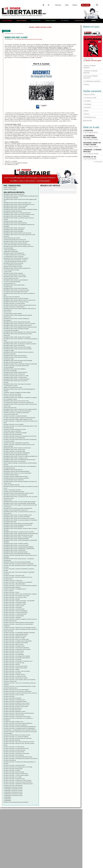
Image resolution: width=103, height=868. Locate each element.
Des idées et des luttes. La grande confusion (14, 765)
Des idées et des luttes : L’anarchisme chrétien (15, 604)
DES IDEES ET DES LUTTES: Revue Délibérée (15, 369)
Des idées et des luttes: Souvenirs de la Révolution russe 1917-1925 (20, 436)
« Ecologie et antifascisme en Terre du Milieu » (15, 255)
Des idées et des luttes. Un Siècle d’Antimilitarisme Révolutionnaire (20, 727)
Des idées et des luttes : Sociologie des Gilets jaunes (16, 413)
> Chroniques (87, 104)
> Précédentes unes (89, 117)
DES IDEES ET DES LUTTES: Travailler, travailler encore (17, 268)
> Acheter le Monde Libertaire (89, 67)
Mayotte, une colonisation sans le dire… (13, 387)
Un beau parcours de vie (9, 283)
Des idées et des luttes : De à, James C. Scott (20, 426)
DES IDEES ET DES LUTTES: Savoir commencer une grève (18, 342)
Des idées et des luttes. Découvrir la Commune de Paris (17, 735)
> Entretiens (87, 107)
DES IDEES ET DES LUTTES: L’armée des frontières (16, 298)
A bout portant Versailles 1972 (11, 414)
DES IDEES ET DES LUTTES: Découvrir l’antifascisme (16, 216)
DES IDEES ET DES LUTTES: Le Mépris (13, 221)
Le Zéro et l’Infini (8, 272)
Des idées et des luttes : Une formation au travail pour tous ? (18, 661)
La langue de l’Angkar (9, 350)
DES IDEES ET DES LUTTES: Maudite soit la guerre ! (16, 258)
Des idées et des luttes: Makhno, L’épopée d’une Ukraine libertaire (19, 418)
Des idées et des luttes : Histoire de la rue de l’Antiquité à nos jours (20, 628)
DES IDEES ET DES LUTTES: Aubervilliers (14, 230)
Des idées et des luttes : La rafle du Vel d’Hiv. (14, 675)
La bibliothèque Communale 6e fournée (13, 792)
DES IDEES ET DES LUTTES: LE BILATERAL (14, 345)
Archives (94, 21)
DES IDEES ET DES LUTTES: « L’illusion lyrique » (15, 377)
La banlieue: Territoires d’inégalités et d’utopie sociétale (17, 392)
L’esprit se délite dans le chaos (11, 278)
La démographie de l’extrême (11, 386)
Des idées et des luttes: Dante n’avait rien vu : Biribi (16, 376)
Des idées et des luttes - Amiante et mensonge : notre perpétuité (19, 601)
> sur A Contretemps (90, 158)
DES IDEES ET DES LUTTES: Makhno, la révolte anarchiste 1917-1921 (20, 505)
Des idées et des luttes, (9, 696)
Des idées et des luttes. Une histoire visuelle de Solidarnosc (18, 723)
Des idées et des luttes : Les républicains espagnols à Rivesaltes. (19, 633)
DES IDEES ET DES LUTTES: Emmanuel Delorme (15, 372)
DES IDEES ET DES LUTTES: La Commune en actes (16, 302)
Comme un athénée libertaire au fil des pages (14, 275)
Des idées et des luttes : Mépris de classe (14, 644)
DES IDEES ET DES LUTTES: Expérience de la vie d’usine (17, 233)
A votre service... (8, 507)
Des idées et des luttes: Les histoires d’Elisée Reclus (16, 366)
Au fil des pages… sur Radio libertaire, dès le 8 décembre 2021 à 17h (20, 730)
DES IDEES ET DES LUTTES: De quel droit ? (14, 194)
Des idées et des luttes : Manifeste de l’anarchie (15, 636)
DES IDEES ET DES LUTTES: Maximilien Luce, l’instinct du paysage (20, 332)
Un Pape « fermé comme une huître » (12, 490)
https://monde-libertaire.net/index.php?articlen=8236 (28, 39)
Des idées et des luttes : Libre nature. (13, 673)
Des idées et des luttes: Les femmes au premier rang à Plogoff (18, 564)
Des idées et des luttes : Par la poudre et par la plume (16, 596)
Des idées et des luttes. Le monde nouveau (14, 747)
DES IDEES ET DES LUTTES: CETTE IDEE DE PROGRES (17, 562)
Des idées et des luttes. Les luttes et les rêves (15, 750)
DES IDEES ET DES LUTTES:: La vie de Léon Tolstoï (16, 545)
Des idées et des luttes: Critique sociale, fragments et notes (18, 419)
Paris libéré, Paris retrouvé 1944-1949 (13, 434)
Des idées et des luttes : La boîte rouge (13, 581)
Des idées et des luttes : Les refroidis (13, 659)
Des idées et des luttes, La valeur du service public (16, 706)
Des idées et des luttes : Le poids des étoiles (14, 451)
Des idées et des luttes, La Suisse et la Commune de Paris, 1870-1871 (20, 693)
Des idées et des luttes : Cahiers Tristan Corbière (15, 668)
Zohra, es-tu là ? (7, 312)
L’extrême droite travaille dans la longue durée (15, 240)
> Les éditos (87, 101)
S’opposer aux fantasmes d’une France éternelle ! (16, 243)
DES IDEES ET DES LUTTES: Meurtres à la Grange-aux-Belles (18, 523)
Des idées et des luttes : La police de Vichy (14, 663)
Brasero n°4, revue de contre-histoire (12, 394)
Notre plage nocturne (9, 428)
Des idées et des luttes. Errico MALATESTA (14, 752)
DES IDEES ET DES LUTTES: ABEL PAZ (13, 470)
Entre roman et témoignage (10, 371)
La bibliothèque (7, 797)
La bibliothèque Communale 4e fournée (13, 795)
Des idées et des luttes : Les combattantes (14, 654)
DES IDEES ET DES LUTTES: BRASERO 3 (14, 527)
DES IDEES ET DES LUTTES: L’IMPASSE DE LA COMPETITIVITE (19, 549)
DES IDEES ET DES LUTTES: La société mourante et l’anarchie (19, 532)
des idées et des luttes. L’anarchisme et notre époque (16, 753)
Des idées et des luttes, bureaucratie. (12, 698)
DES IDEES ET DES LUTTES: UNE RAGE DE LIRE (15, 552)
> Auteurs (86, 114)
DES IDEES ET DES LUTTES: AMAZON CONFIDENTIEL (17, 453)
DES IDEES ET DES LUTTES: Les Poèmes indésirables (17, 517)
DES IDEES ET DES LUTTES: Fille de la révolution (16, 357)
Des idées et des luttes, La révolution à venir (14, 700)
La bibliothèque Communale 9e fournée (13, 787)
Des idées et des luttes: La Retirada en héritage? (15, 433)
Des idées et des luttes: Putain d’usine (13, 362)
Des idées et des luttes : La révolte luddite (14, 616)
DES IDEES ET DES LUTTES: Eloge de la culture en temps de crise (19, 300)
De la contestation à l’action (10, 399)
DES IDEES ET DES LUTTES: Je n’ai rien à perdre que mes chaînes (20, 502)
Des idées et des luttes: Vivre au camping (14, 424)
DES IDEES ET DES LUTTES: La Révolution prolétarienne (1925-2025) (20, 364)
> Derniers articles (89, 94)
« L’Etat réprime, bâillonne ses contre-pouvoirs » (15, 261)
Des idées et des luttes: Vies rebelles (12, 396)
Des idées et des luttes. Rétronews (12, 740)
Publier (67, 5)
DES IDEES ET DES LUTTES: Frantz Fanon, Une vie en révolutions (19, 324)
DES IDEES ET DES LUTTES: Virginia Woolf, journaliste (17, 322)
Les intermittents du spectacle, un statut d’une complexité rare (19, 403)
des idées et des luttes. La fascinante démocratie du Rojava (18, 757)
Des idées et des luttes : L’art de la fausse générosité (16, 648)
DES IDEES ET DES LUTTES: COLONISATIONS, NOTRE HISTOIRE (19, 503)
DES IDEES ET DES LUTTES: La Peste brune (14, 228)
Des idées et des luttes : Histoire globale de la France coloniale (19, 622)
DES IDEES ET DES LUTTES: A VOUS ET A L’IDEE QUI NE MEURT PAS (20, 456)
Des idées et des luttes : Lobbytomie (12, 617)
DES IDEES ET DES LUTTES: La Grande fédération (16, 280)
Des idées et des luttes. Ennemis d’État (13, 769)
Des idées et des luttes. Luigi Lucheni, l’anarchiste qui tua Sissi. (19, 742)
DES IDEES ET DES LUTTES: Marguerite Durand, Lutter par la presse (20, 327)
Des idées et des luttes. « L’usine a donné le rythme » (16, 775)
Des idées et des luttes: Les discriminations (14, 307)
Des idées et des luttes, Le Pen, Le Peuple (14, 695)
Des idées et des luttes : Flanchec (12, 664)
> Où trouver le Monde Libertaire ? (90, 77)
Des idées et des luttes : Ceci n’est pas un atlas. (15, 597)
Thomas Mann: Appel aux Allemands (12, 431)
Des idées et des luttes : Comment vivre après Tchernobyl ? (18, 782)
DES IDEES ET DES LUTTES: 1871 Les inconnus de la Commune (19, 518)
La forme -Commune (8, 591)
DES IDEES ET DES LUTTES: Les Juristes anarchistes (17, 379)
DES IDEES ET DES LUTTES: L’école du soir (14, 374)
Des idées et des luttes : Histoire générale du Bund (16, 634)
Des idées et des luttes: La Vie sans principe (14, 303)
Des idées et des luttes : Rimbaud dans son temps (16, 476)
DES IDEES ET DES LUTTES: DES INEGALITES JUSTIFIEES (18, 361)
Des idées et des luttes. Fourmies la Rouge (14, 772)
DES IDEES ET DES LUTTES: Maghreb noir (14, 253)
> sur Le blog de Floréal (91, 138)
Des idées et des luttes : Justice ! (12, 592)
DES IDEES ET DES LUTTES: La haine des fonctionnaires (17, 411)
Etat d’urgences (7, 320)
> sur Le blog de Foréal (90, 131)
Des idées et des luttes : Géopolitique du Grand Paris (16, 443)
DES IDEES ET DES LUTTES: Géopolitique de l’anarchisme (18, 525)
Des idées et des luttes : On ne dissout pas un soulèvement (18, 582)
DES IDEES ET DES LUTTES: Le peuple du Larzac (16, 458)
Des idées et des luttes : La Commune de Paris (15, 676)
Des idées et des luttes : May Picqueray (13, 785)
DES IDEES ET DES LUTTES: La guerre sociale (15, 277)
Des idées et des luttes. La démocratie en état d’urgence (17, 717)
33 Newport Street (8, 287)
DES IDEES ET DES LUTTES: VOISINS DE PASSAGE (16, 539)
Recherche (87, 121)
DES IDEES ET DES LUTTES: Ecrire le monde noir (16, 381)
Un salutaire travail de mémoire (11, 475)
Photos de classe (8, 500)
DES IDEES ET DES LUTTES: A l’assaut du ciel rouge (16, 290)
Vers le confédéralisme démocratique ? (13, 265)
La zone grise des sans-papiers (11, 330)
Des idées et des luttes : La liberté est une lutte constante (17, 780)
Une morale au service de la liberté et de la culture (16, 292)
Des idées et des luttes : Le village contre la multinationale (18, 641)
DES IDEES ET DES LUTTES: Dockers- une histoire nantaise (18, 537)
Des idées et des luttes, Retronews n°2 (13, 708)
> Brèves (86, 111)
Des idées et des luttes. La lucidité (12, 770)
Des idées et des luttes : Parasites (12, 599)
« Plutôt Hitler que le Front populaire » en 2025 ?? (15, 260)
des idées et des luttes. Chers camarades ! (14, 755)
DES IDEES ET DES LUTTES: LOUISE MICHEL (15, 208)
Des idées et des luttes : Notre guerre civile (14, 575)
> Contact (86, 84)
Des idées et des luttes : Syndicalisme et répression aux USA (18, 784)
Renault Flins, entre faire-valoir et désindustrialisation (16, 471)
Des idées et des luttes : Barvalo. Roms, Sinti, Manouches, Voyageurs (20, 594)
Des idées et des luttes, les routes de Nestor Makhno (16, 690)
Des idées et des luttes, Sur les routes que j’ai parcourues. (18, 691)
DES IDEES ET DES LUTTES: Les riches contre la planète (17, 347)
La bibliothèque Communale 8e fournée (13, 789)
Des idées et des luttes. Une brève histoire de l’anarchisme (18, 738)
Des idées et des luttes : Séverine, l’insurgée (14, 638)
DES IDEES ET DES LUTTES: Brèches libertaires (15, 223)
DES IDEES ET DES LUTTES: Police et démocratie (16, 288)
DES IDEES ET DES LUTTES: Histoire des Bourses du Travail (18, 535)
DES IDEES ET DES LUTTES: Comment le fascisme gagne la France (20, 305)
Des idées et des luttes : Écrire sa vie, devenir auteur (16, 639)
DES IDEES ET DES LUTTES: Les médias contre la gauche (18, 325)
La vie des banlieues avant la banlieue (13, 314)
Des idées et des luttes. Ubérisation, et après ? (15, 711)
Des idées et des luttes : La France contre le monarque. (17, 671)
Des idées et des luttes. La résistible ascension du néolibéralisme (19, 728)
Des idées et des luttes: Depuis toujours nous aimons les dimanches (20, 439)
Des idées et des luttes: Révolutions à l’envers (15, 429)
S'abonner (75, 5)
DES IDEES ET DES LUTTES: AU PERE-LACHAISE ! (16, 544)
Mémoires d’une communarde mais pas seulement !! (16, 802)
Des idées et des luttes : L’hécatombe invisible (15, 602)
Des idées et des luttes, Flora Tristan (12, 710)
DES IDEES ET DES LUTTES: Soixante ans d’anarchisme (17, 448)
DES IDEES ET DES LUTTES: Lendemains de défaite (16, 329)
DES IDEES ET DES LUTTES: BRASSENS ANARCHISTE (17, 554)
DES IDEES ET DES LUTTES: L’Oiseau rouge (14, 450)
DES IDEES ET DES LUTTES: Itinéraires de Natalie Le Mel (17, 203)
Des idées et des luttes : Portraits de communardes (16, 643)
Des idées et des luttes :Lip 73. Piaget (13, 777)
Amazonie (6, 382)
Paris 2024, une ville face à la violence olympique (15, 495)
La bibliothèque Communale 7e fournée (13, 790)
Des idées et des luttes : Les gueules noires (14, 646)
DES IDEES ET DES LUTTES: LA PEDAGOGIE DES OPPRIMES (18, 547)
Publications (58, 5)
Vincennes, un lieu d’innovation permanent (14, 492)
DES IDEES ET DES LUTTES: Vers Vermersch (14, 461)
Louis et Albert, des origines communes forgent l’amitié (17, 245)
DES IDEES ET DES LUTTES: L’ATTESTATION (14, 550)
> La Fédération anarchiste (92, 81)
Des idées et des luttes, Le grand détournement (15, 701)
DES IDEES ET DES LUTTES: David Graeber (14, 285)
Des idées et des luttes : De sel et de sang (14, 651)
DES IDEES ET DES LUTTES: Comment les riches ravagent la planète (20, 409)
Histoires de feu (7, 317)
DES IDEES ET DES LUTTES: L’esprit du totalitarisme (16, 319)
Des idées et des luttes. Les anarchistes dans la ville (16, 748)
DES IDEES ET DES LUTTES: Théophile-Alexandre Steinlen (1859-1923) (21, 533)
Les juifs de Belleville (9, 367)
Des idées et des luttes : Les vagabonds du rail (15, 589)
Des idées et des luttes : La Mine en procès (14, 606)
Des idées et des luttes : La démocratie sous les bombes (17, 649)
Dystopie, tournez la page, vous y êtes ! (13, 267)
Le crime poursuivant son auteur (11, 270)
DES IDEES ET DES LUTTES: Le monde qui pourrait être (17, 213)
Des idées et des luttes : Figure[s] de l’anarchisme (16, 455)
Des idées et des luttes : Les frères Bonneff (14, 609)
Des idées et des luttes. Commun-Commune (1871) (16, 774)
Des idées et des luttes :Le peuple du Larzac (14, 779)
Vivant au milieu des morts (10, 408)
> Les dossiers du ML (90, 98)
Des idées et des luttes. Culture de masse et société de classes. (19, 713)
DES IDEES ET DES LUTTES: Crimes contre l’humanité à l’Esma (19, 214)
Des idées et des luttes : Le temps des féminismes (16, 612)
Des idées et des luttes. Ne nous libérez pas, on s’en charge (18, 767)
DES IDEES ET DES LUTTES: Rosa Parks (13, 263)
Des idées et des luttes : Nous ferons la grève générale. (17, 658)
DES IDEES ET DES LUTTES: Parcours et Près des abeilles (18, 349)
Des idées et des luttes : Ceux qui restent (13, 653)
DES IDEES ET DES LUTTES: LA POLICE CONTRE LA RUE (18, 515)
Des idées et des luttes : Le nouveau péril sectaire (16, 666)
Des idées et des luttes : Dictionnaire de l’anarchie (16, 678)
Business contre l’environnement (12, 297)
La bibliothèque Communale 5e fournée (13, 794)
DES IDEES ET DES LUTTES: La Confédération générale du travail (19, 460)
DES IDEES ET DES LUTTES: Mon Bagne (13, 231)
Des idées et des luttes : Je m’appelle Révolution (15, 416)
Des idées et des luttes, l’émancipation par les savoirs (17, 705)
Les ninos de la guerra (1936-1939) (12, 282)
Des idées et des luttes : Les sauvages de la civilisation (17, 656)
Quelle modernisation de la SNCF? (12, 238)
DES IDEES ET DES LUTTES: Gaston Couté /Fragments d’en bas (19, 204)
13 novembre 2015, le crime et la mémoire (14, 256)
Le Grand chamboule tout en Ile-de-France (14, 480)
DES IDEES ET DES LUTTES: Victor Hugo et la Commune (17, 384)
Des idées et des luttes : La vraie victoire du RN (15, 614)
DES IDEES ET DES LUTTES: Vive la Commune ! (15, 356)
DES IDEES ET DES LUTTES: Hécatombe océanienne (16, 478)
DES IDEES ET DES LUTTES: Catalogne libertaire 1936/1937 (18, 315)
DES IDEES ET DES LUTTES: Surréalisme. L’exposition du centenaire (20, 397)
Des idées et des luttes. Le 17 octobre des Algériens (16, 737)
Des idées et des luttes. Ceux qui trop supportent (15, 725)
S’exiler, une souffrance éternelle (11, 485)
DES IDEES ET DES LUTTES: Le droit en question (15, 206)
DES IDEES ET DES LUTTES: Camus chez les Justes (16, 401)
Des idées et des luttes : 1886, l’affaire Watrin (14, 584)
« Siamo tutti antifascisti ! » (10, 250)
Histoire (32, 27)
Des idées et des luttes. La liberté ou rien (13, 722)
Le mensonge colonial (9, 441)
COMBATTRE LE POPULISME (11, 251)
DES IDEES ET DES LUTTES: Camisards (13, 273)
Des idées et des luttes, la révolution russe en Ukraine (17, 703)
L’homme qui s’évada (9, 359)
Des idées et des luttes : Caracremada (13, 607)
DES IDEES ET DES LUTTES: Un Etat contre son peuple (17, 337)
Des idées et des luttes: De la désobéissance (14, 438)
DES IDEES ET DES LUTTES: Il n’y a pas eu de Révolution (17, 473)
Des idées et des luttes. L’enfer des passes (14, 715)
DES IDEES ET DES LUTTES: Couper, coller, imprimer (16, 241)
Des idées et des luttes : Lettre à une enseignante (15, 611)
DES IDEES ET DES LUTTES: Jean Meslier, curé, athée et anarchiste (20, 344)
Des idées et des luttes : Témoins (12, 669)
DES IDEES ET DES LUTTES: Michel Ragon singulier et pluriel (18, 493)
